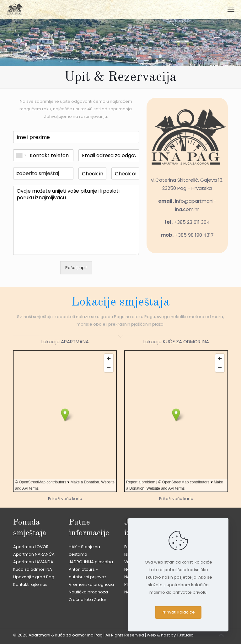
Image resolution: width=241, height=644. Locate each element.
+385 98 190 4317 (194, 235)
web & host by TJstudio (170, 635)
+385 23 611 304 (192, 222)
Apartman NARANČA (34, 554)
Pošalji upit (76, 268)
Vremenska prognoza (91, 584)
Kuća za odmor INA (33, 569)
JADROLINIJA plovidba (91, 562)
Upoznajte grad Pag (34, 577)
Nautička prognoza (88, 592)
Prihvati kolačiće (178, 612)
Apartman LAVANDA (33, 562)
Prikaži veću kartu (65, 499)
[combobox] (21, 155)
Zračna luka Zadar (88, 600)
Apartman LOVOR (31, 547)
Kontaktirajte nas (30, 584)
